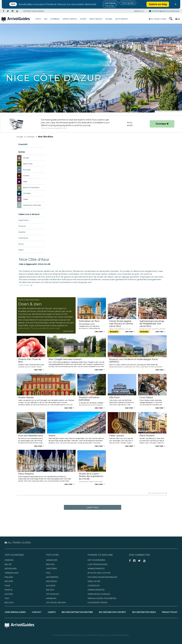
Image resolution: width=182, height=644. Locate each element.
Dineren (26, 176)
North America (96, 19)
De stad (26, 158)
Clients (52, 612)
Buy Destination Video (144, 612)
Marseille (22, 232)
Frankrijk (30, 137)
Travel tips (109, 6)
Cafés (25, 182)
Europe (83, 19)
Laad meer (93, 507)
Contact (37, 612)
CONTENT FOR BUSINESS (34, 11)
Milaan (21, 250)
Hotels (26, 199)
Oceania (109, 19)
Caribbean (55, 19)
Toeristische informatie (32, 205)
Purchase (162, 124)
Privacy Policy (170, 612)
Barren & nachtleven (31, 187)
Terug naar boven (156, 493)
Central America (70, 19)
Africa (38, 19)
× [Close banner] (175, 4)
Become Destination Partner (77, 612)
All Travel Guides (158, 19)
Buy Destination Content (112, 612)
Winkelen (27, 193)
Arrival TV (139, 11)
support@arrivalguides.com (164, 11)
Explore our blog (158, 4)
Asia (46, 19)
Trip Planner (110, 3)
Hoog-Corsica (23, 220)
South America (121, 19)
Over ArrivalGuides (15, 612)
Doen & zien (28, 164)
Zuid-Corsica (23, 238)
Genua (21, 244)
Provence (22, 226)
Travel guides (128, 3)
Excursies (27, 170)
